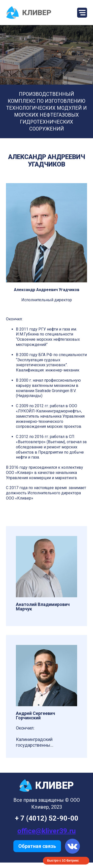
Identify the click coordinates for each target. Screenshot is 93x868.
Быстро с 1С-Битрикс (63, 861)
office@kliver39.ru (46, 831)
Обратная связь (37, 846)
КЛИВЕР (29, 13)
